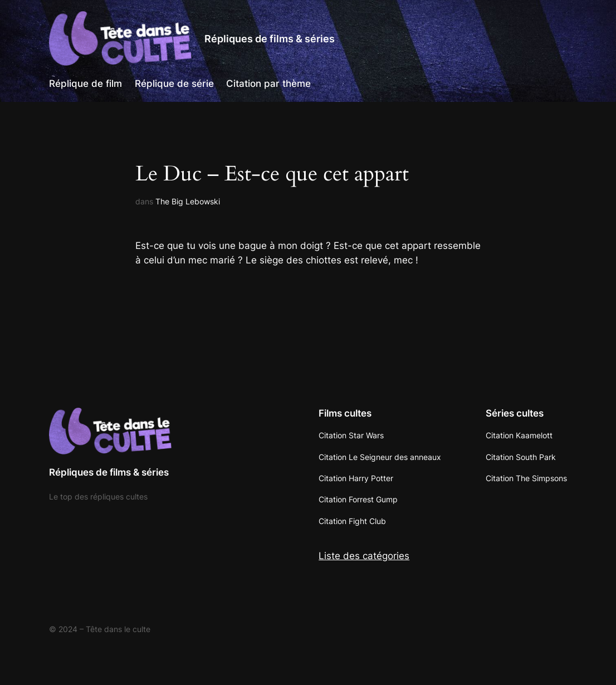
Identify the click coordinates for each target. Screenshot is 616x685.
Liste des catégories (364, 556)
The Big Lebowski (188, 201)
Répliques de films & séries (270, 38)
